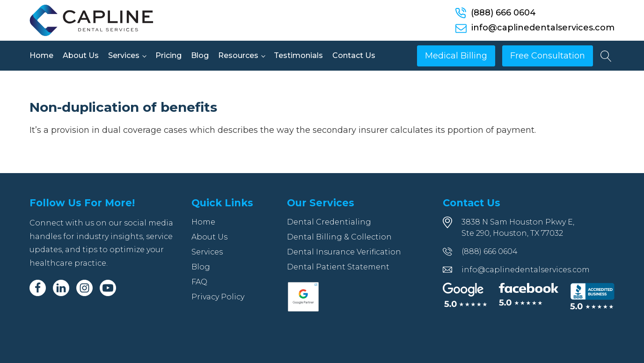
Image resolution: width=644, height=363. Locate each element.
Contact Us (354, 55)
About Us (81, 55)
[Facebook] (38, 288)
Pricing (168, 55)
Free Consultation (548, 56)
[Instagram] (84, 288)
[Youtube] (108, 288)
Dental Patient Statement (338, 267)
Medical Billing (456, 56)
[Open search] (606, 56)
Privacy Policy (218, 297)
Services (124, 55)
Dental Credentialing (329, 222)
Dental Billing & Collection (339, 237)
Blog (200, 55)
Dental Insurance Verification (344, 252)
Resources (238, 55)
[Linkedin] (61, 288)
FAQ (199, 282)
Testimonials (298, 55)
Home (41, 55)
